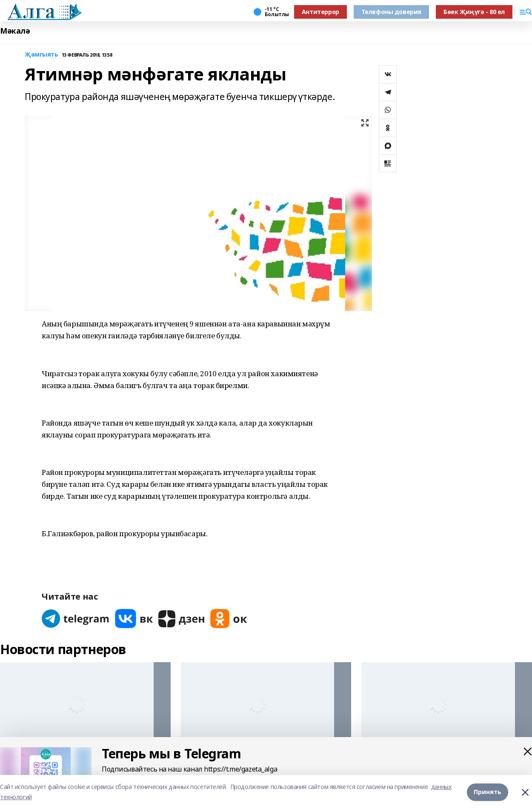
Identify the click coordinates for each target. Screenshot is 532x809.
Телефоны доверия (391, 12)
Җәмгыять (41, 55)
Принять (488, 792)
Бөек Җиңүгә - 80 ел (474, 12)
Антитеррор (320, 12)
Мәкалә (15, 31)
